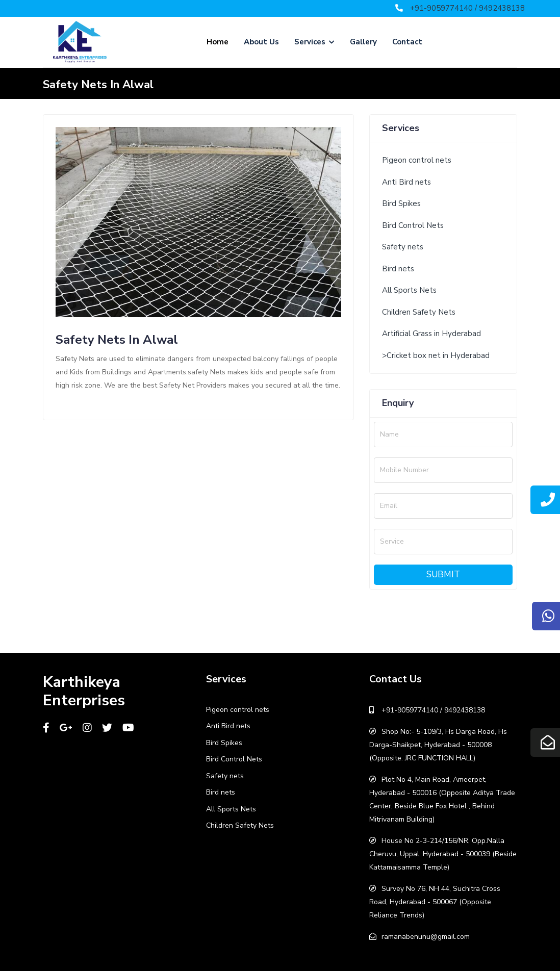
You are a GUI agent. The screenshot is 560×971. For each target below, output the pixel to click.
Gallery (363, 42)
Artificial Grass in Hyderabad (431, 334)
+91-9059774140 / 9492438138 (467, 8)
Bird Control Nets (413, 225)
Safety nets (403, 247)
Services (314, 42)
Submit (443, 574)
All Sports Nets (409, 290)
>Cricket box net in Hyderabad (436, 355)
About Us (261, 42)
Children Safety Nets (419, 312)
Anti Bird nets (406, 182)
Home (218, 42)
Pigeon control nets (417, 160)
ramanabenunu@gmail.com (426, 937)
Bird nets (398, 269)
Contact (407, 42)
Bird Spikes (401, 203)
